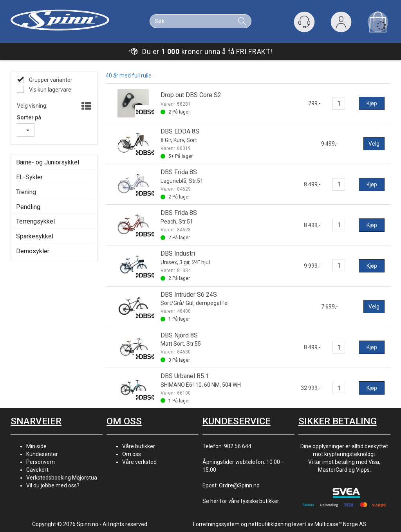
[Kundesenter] (304, 22)
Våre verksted (139, 462)
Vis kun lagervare (50, 90)
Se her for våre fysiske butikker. (241, 501)
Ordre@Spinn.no (239, 485)
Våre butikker (139, 446)
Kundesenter (42, 454)
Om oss (132, 454)
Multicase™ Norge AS (340, 524)
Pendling (28, 207)
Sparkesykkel (35, 236)
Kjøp (372, 103)
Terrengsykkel (35, 221)
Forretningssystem (216, 524)
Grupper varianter (50, 80)
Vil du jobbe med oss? (53, 485)
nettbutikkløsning (270, 524)
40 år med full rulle (129, 76)
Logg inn (341, 24)
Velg (374, 144)
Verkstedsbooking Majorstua (62, 478)
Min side (36, 446)
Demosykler (33, 251)
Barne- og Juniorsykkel (48, 162)
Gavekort (37, 470)
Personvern (41, 462)
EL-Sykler (29, 177)
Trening (26, 192)
